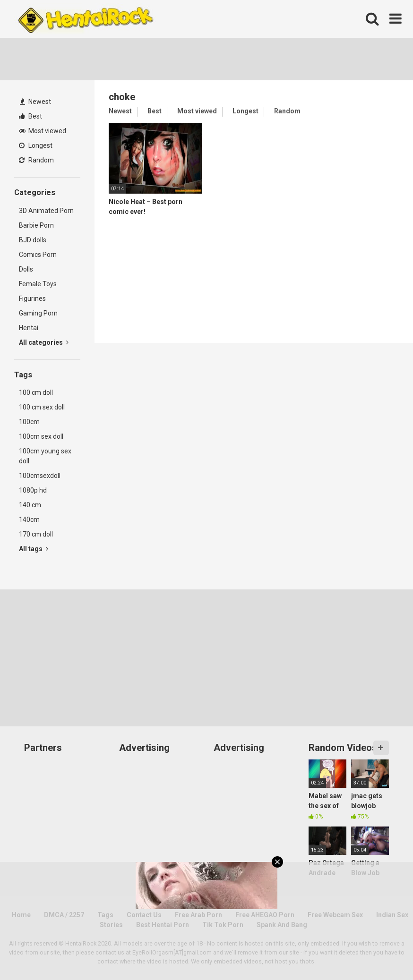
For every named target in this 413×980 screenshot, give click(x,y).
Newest (35, 102)
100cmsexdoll (40, 476)
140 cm (30, 505)
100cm (29, 422)
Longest (36, 145)
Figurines (32, 298)
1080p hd (33, 490)
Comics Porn (38, 255)
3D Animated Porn (46, 211)
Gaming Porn (38, 313)
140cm (29, 520)
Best (30, 116)
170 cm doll (36, 534)
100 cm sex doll (42, 407)
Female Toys (38, 284)
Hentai (29, 328)
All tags (34, 549)
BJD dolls (33, 240)
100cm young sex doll (45, 456)
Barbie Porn (36, 225)
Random (36, 160)
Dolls (26, 269)
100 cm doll (36, 392)
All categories (44, 342)
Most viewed (43, 131)
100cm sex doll (41, 436)
